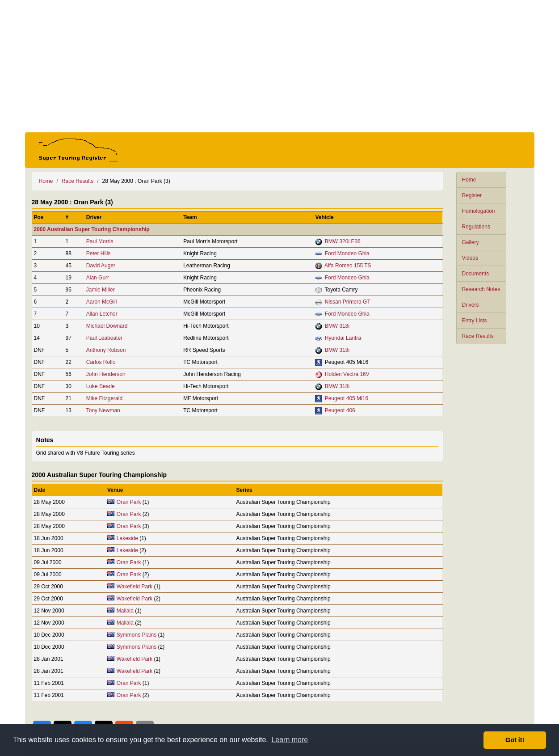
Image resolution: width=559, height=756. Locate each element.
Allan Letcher (102, 314)
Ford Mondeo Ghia (347, 253)
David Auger (101, 266)
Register (472, 195)
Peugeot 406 (340, 410)
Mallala (125, 611)
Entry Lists (475, 321)
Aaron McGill (102, 302)
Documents (476, 274)
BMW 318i (337, 326)
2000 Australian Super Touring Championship (92, 229)
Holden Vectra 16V (347, 374)
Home (469, 180)
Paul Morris (100, 241)
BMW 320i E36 (343, 241)
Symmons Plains (137, 635)
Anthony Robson (106, 350)
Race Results (478, 336)
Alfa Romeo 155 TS (348, 266)
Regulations (476, 227)
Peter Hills (99, 253)
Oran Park (129, 502)
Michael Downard (107, 326)
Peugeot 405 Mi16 (347, 398)
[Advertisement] (280, 66)
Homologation (479, 211)
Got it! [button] (515, 740)
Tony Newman (103, 410)
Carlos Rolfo (101, 362)
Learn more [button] (290, 740)
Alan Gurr (98, 278)
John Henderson (106, 374)
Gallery (471, 242)
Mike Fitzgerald (104, 398)
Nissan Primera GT (348, 302)
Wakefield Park (134, 587)
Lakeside (127, 538)
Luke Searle (101, 386)
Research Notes (481, 289)
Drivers (471, 305)
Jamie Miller (101, 290)
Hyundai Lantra (343, 338)
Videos (470, 258)
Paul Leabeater (104, 338)
